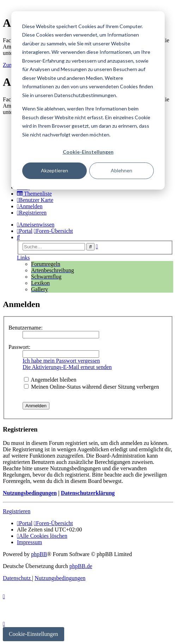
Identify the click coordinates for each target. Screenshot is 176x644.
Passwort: (19, 347)
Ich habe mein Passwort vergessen (61, 361)
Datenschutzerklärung (88, 493)
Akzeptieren (54, 170)
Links (23, 258)
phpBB (39, 554)
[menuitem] (34, 194)
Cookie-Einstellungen (88, 152)
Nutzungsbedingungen (30, 493)
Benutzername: (26, 328)
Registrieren (17, 511)
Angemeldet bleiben (50, 380)
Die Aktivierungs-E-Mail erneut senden (67, 367)
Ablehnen (122, 170)
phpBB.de (81, 566)
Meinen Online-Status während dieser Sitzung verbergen (92, 387)
